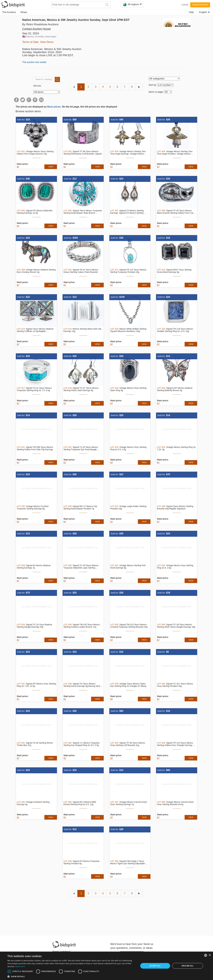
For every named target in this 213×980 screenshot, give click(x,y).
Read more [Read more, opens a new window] (20, 966)
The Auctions (9, 12)
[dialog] (106, 966)
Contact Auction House (36, 29)
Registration (200, 5)
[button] (71, 976)
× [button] (210, 955)
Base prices (54, 107)
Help (191, 12)
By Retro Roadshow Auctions (40, 24)
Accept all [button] (155, 966)
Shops (24, 12)
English (204, 12)
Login (185, 5)
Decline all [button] (188, 966)
